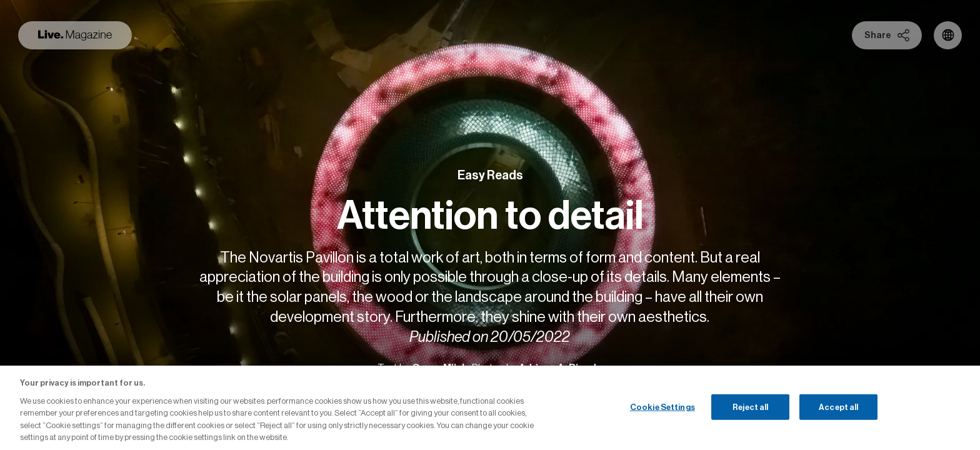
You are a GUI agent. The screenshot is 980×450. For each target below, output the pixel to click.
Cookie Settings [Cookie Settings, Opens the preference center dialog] (662, 407)
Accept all (838, 407)
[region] (490, 408)
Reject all (750, 407)
